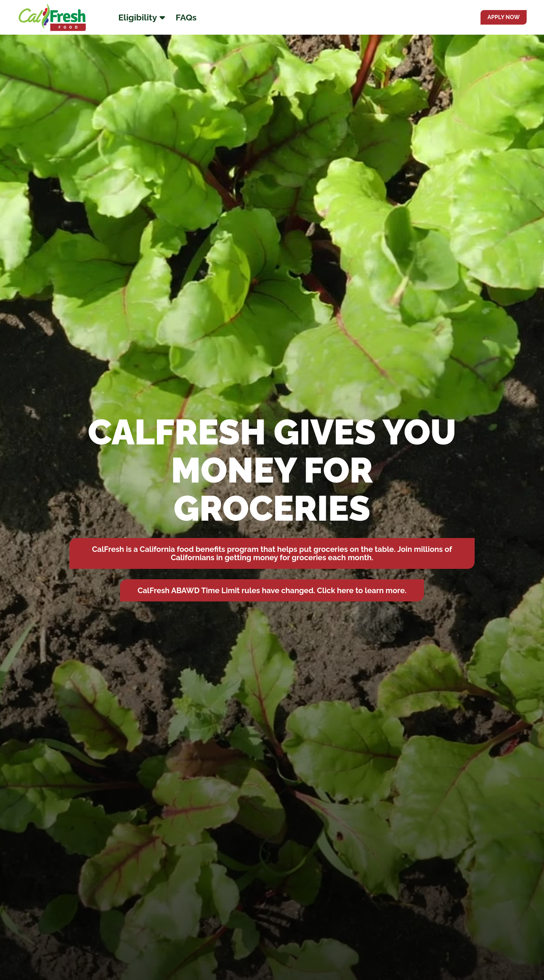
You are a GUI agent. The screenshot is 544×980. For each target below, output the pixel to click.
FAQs (186, 17)
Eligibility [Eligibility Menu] (142, 17)
